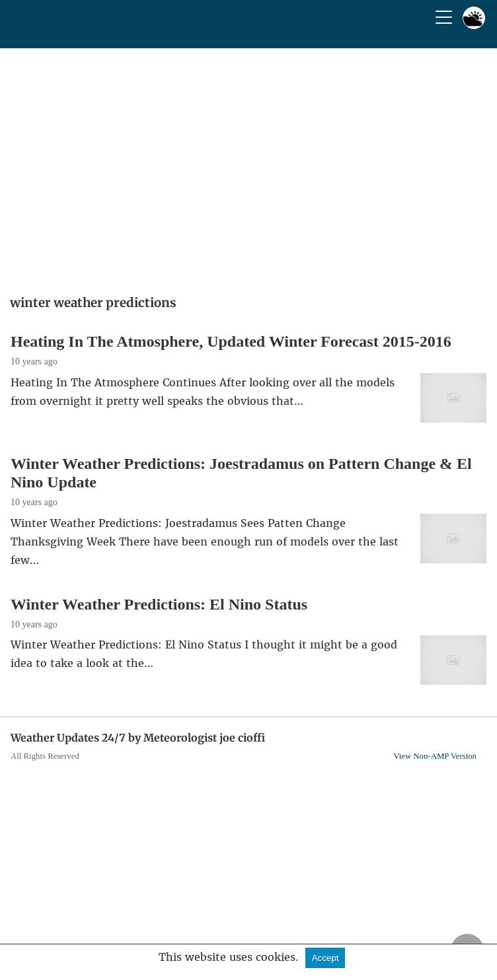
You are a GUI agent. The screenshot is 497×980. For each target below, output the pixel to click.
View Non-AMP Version (435, 756)
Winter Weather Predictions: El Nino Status (159, 604)
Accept (325, 958)
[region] (249, 167)
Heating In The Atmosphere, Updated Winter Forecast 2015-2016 (231, 341)
